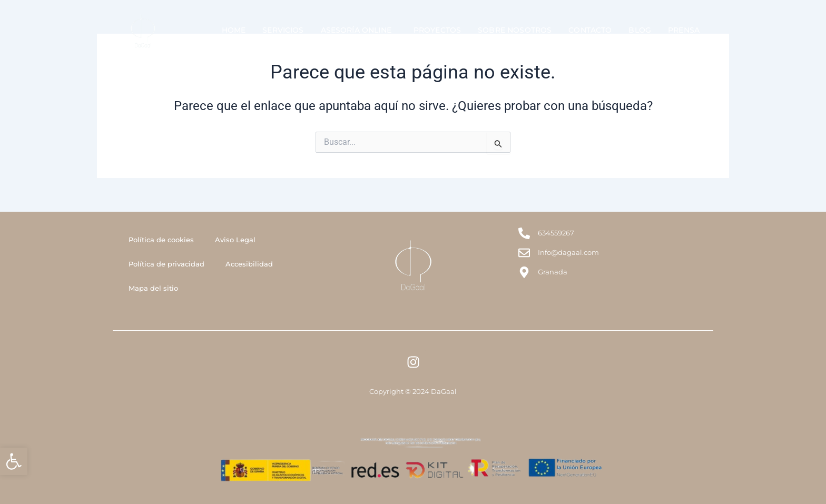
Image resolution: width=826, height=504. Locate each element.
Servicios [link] (283, 30)
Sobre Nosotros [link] (515, 30)
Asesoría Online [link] (359, 30)
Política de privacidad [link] (166, 264)
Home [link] (234, 30)
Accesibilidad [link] (249, 264)
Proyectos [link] (437, 30)
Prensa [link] (684, 30)
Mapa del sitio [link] (153, 288)
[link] (14, 461)
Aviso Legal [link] (235, 240)
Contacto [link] (590, 30)
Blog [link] (640, 30)
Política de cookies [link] (161, 240)
